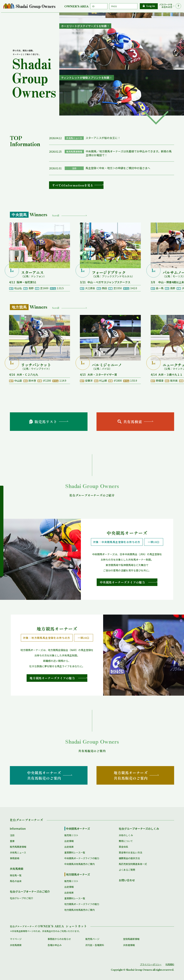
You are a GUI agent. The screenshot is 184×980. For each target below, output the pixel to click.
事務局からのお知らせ (59, 939)
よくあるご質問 (127, 870)
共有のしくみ (126, 835)
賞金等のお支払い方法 (130, 852)
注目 (12, 835)
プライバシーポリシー (151, 964)
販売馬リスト (71, 835)
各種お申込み (55, 945)
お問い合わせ (127, 880)
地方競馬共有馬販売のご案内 (80, 910)
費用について (126, 841)
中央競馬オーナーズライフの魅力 (82, 858)
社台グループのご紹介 (21, 898)
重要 (12, 841)
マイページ (16, 939)
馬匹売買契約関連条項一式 (133, 864)
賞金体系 (123, 847)
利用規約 (170, 964)
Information (18, 829)
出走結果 (69, 847)
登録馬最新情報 (131, 939)
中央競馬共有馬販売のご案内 (80, 864)
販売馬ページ (92, 939)
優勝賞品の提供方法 (129, 858)
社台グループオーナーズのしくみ (139, 829)
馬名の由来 (16, 881)
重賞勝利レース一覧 (75, 852)
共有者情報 (129, 945)
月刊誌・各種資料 (95, 945)
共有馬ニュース (18, 852)
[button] (156, 118)
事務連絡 (15, 858)
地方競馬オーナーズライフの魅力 (82, 904)
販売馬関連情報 (18, 847)
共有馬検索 (17, 869)
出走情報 (69, 841)
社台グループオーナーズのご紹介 (30, 891)
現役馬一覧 (16, 875)
